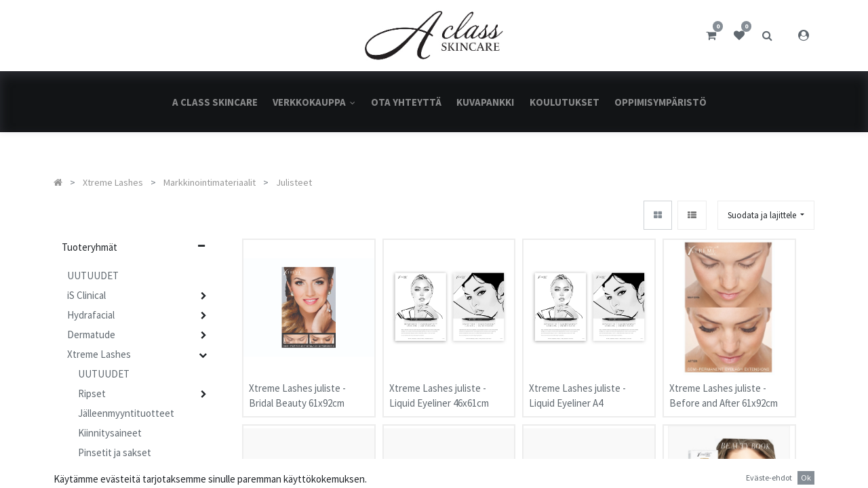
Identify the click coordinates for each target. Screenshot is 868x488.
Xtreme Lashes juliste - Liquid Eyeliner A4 (577, 389)
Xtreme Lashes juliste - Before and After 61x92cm (724, 389)
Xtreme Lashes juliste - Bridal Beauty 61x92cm (297, 389)
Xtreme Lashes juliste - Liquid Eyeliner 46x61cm (439, 389)
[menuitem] (215, 102)
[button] (766, 215)
